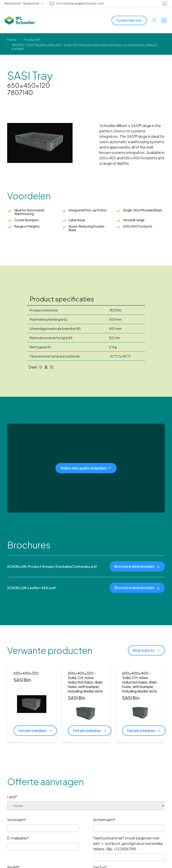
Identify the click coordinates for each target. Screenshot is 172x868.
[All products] (146, 650)
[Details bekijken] (35, 731)
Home (12, 39)
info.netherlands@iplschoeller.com (80, 4)
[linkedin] (165, 4)
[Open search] (155, 20)
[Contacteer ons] (129, 20)
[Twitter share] (46, 367)
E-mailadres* (18, 838)
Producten (32, 39)
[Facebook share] (41, 367)
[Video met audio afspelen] (86, 468)
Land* (12, 797)
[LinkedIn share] (52, 367)
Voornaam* (17, 820)
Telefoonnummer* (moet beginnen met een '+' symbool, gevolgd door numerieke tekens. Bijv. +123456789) (128, 843)
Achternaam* (104, 820)
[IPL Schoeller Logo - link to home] (20, 20)
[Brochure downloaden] (137, 566)
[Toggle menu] (164, 20)
